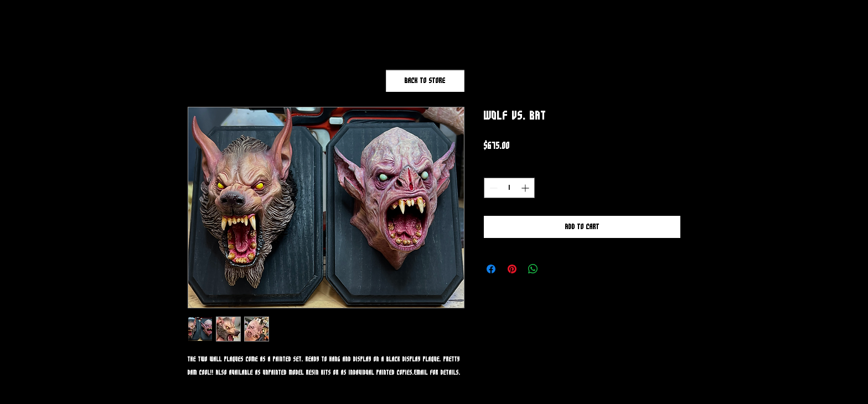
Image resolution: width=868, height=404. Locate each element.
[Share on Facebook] (491, 269)
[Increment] (526, 188)
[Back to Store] (425, 81)
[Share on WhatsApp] (533, 269)
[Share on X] (554, 269)
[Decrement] (492, 188)
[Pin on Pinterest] (512, 269)
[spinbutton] (509, 188)
